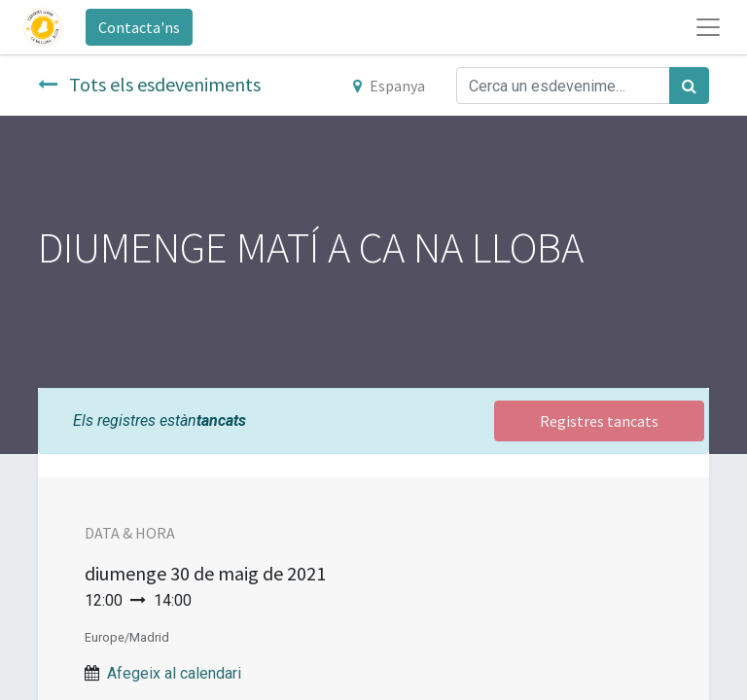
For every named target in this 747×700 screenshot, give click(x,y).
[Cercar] (689, 86)
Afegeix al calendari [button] (174, 673)
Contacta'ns (139, 27)
